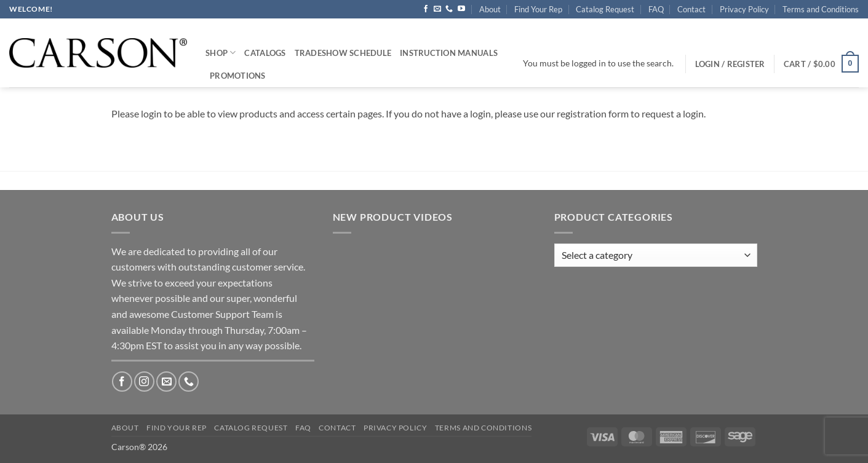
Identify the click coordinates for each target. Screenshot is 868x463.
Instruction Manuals (449, 53)
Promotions (238, 76)
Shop (221, 53)
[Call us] (449, 9)
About (490, 9)
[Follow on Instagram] (144, 382)
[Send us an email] (437, 9)
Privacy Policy (744, 9)
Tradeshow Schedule (343, 53)
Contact (691, 9)
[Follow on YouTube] (461, 9)
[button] (821, 64)
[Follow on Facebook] (426, 9)
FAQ (656, 9)
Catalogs (265, 53)
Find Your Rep (538, 9)
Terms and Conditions (821, 9)
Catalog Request (605, 9)
